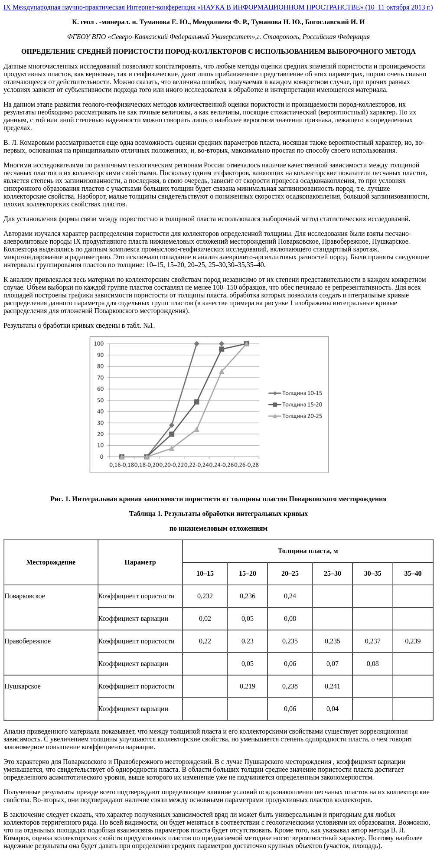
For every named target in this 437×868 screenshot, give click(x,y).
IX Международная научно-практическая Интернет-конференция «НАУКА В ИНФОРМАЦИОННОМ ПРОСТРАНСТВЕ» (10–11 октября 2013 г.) (218, 7)
